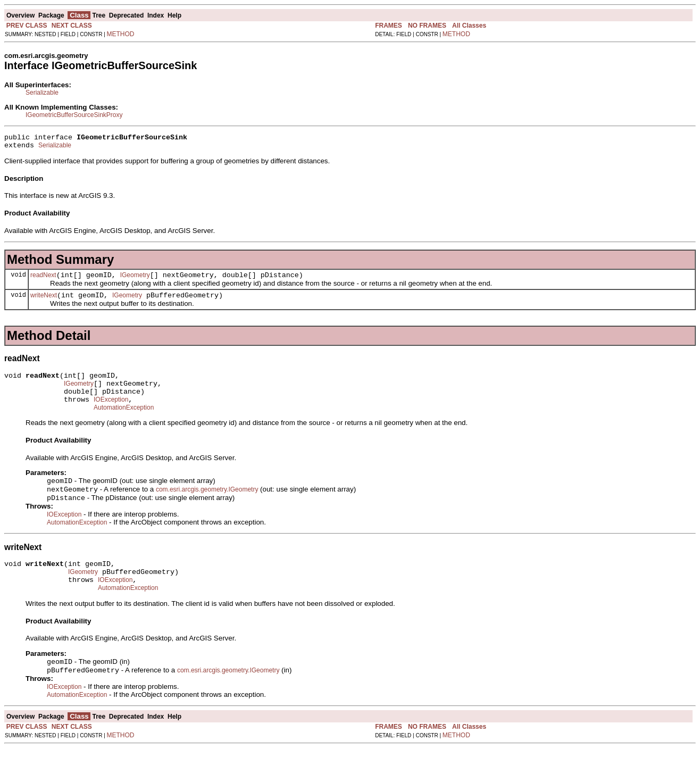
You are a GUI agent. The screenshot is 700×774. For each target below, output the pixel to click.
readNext (43, 280)
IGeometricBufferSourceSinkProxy (74, 115)
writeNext (44, 302)
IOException (111, 412)
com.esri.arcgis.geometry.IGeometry (207, 506)
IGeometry (135, 280)
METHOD (121, 34)
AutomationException (124, 422)
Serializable (42, 93)
